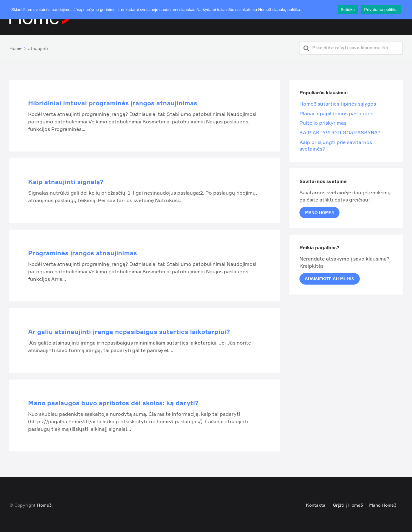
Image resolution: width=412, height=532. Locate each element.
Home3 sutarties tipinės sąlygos (338, 102)
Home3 (44, 504)
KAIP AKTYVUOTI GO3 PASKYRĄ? (340, 131)
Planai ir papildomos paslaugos (336, 112)
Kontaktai (316, 504)
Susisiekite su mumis (330, 277)
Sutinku (348, 10)
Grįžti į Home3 (348, 504)
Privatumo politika (318, 10)
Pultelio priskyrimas (323, 122)
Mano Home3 (319, 211)
